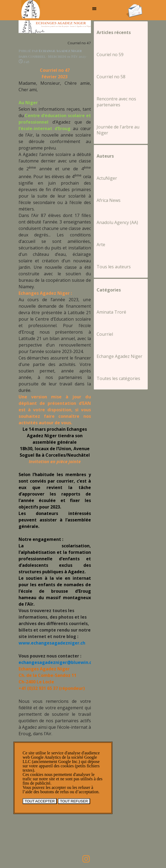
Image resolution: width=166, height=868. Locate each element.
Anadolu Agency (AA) (117, 222)
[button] (134, 6)
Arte (101, 245)
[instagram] (86, 859)
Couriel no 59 (110, 55)
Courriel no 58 (111, 77)
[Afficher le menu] (94, 9)
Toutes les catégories (118, 378)
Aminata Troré (111, 312)
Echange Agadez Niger (119, 356)
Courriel (105, 334)
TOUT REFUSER (74, 801)
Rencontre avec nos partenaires (116, 102)
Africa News (109, 200)
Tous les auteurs (114, 267)
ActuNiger (107, 178)
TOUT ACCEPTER (40, 801)
